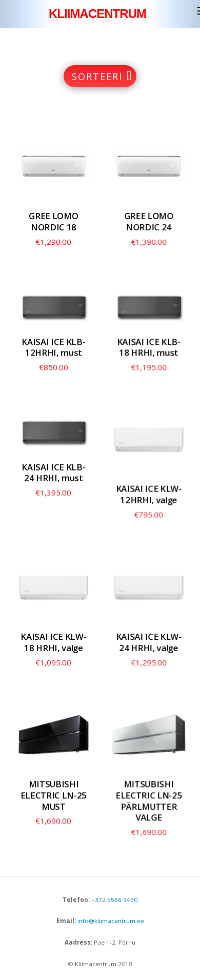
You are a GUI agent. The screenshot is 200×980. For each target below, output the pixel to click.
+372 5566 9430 (114, 900)
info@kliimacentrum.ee (110, 921)
